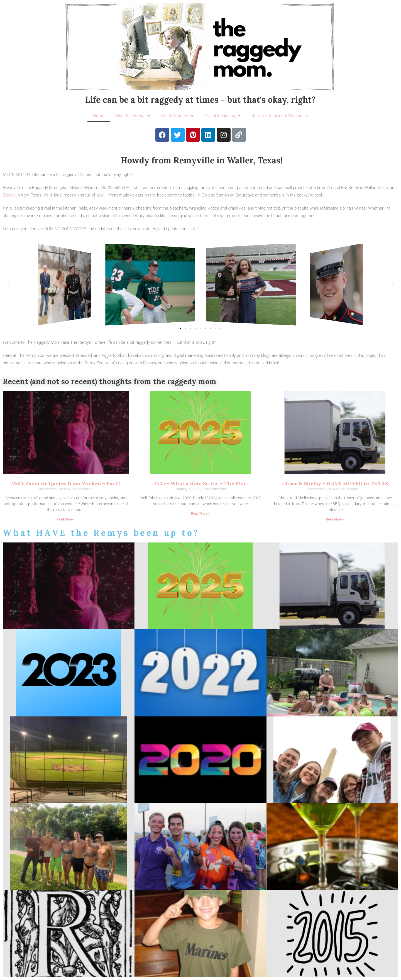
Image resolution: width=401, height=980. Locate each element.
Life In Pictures (177, 116)
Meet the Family (133, 116)
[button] (8, 284)
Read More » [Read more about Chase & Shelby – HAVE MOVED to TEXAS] (335, 519)
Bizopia (9, 195)
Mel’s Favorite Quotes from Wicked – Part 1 (66, 483)
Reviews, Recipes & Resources (280, 116)
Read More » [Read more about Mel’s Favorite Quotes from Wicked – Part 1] (66, 519)
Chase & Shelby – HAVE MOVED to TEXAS (335, 483)
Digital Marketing (222, 116)
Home (99, 116)
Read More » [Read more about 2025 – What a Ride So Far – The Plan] (200, 514)
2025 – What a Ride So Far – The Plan (200, 483)
